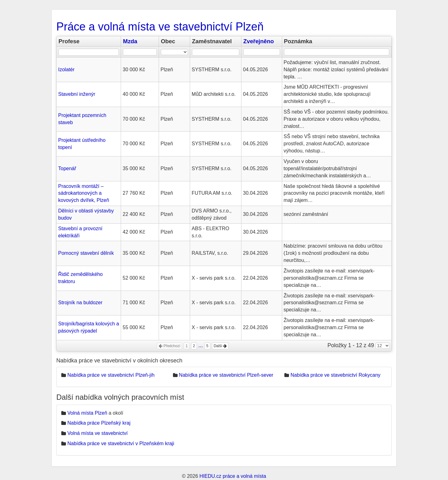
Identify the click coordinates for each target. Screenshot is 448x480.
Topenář (67, 168)
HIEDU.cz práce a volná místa (233, 476)
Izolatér (66, 70)
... (201, 345)
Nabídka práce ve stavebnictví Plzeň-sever (226, 375)
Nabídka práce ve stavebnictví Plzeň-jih (111, 375)
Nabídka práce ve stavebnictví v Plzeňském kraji (121, 443)
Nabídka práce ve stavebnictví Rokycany (336, 375)
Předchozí (169, 346)
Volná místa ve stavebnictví (97, 433)
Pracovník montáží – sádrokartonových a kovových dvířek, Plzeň (84, 193)
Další (220, 346)
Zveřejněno (259, 41)
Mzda (130, 41)
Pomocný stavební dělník (86, 253)
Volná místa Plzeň (87, 413)
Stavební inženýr (77, 94)
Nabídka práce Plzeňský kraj (99, 423)
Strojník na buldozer (80, 303)
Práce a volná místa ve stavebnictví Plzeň (160, 27)
